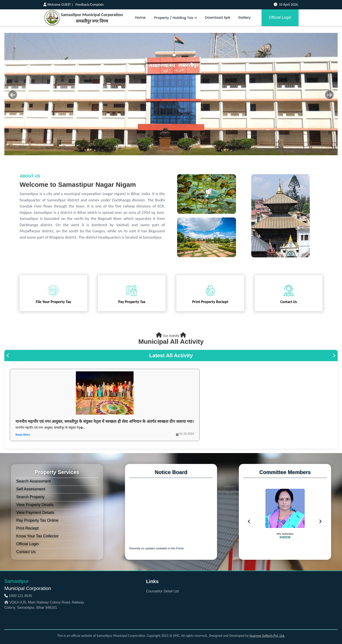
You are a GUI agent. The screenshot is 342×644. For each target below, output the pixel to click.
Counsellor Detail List (162, 591)
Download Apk (218, 18)
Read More (23, 435)
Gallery (244, 18)
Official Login (280, 17)
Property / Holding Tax (175, 18)
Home (140, 18)
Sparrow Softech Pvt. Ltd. (267, 636)
